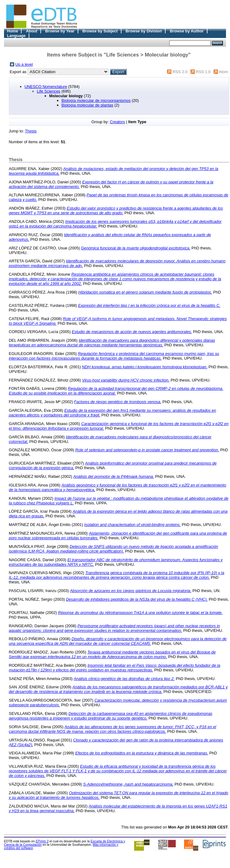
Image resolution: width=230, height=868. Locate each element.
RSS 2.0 (180, 72)
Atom (224, 72)
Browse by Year (60, 31)
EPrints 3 (42, 841)
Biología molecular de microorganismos (96, 100)
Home (13, 31)
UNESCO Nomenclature (46, 87)
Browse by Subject (100, 31)
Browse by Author (187, 31)
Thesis (31, 131)
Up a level (24, 64)
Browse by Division (144, 31)
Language (16, 36)
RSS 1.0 (203, 72)
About (32, 31)
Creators (117, 122)
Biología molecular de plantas (88, 105)
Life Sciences (49, 91)
